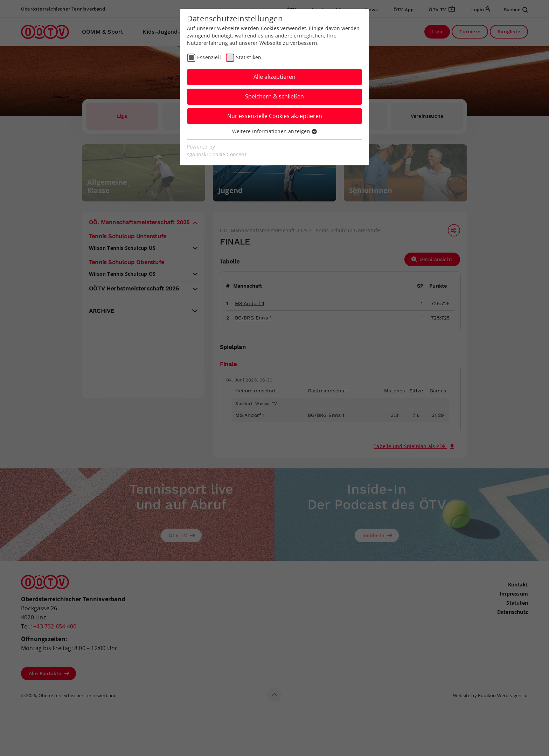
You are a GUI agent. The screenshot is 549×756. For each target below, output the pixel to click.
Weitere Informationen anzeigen (274, 131)
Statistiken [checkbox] (249, 57)
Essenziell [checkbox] (209, 57)
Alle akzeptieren (274, 77)
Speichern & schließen (274, 96)
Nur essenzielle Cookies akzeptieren (275, 116)
